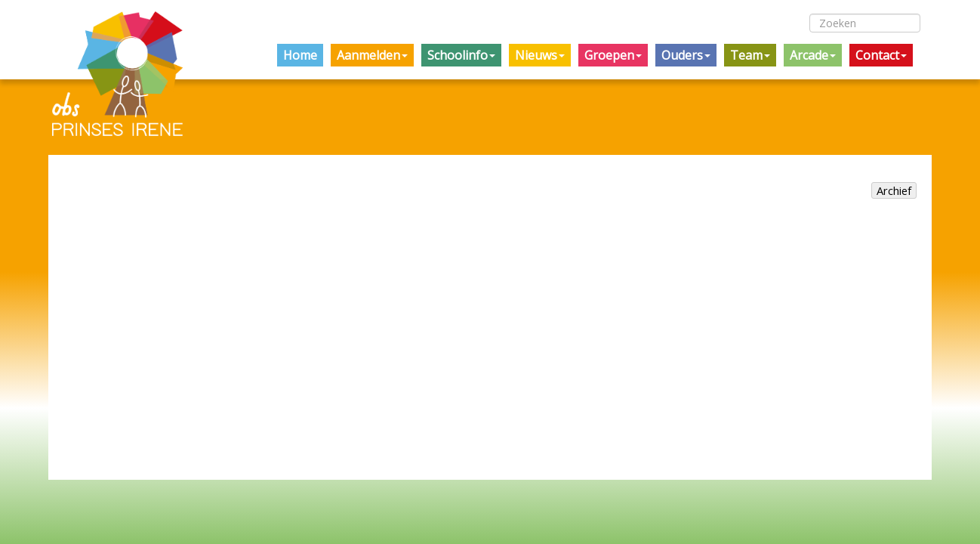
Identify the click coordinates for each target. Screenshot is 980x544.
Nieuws (540, 55)
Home (300, 55)
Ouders (686, 55)
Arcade (813, 55)
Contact (881, 55)
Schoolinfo (461, 55)
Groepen (613, 55)
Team (750, 55)
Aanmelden (372, 55)
